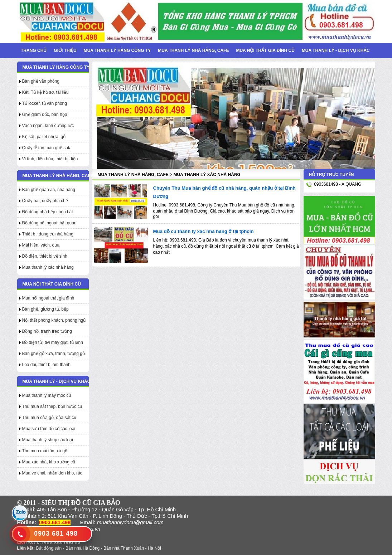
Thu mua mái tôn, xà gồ (45, 451)
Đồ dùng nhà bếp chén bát (48, 212)
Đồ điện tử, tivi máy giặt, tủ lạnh (53, 342)
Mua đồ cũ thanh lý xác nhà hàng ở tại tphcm (204, 231)
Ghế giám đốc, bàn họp (45, 115)
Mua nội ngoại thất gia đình (48, 298)
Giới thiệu (65, 50)
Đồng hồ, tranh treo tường (47, 331)
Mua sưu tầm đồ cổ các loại (49, 429)
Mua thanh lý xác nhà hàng (48, 267)
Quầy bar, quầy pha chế (45, 201)
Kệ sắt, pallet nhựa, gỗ (44, 137)
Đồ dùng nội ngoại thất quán (49, 223)
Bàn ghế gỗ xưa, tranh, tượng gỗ (54, 354)
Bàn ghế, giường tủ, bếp (45, 309)
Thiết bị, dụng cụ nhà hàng (48, 234)
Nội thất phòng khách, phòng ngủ (54, 320)
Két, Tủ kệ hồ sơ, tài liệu (45, 92)
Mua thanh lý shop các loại (48, 440)
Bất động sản (49, 548)
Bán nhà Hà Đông (83, 548)
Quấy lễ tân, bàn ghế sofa (47, 148)
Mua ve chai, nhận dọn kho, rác (52, 473)
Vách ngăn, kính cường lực (48, 126)
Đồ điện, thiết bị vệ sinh (45, 256)
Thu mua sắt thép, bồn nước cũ (52, 406)
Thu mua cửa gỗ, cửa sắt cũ (49, 418)
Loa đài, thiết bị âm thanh (46, 365)
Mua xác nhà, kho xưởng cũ (49, 462)
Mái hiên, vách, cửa (41, 245)
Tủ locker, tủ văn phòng (45, 103)
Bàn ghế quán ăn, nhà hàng (49, 190)
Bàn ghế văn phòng (41, 81)
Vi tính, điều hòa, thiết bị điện (50, 159)
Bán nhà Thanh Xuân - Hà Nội (132, 548)
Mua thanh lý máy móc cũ (47, 395)
